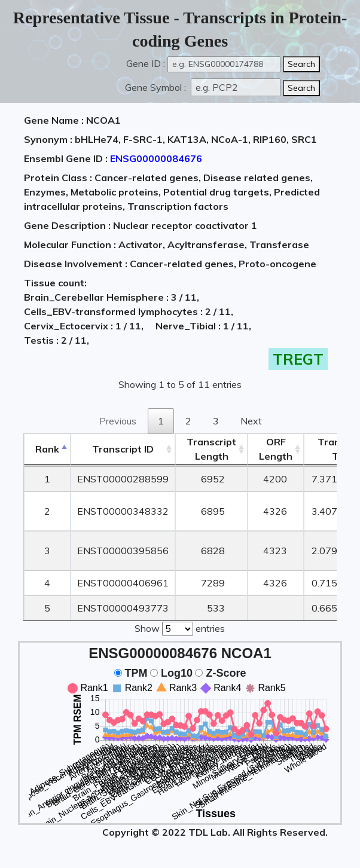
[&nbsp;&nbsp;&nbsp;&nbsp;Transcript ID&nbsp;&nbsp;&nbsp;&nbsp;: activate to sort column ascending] (123, 449)
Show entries (180, 628)
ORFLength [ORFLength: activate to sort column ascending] (276, 449)
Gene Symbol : (157, 87)
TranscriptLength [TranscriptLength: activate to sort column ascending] (211, 449)
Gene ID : (146, 63)
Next (251, 421)
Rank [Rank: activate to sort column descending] (47, 449)
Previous (118, 421)
